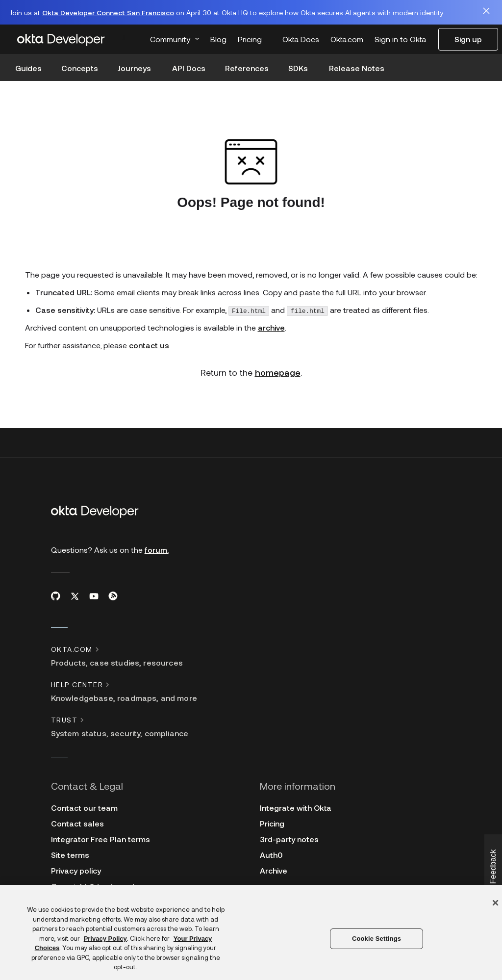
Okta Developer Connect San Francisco (108, 13)
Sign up (468, 39)
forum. (157, 547)
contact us (149, 343)
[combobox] (130, 37)
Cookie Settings (376, 939)
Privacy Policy (105, 939)
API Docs (189, 68)
